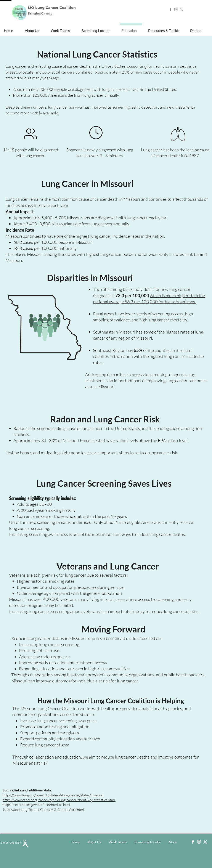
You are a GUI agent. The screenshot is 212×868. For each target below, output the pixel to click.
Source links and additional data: (27, 790)
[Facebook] (170, 9)
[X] (181, 9)
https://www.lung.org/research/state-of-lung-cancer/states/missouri (53, 795)
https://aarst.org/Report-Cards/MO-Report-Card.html (44, 810)
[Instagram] (176, 9)
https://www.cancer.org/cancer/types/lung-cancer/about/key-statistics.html (59, 800)
